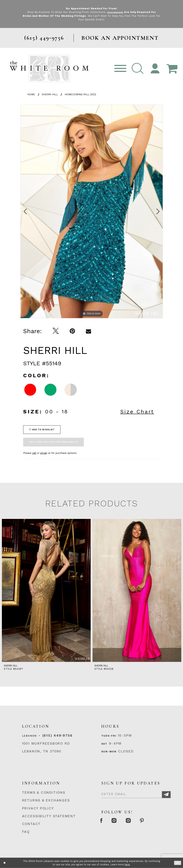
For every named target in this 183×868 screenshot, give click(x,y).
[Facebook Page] (103, 821)
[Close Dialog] (5, 863)
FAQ (26, 832)
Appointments (115, 12)
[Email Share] (88, 331)
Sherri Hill (50, 94)
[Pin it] (72, 331)
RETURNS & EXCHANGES (46, 800)
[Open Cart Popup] (172, 69)
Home (31, 94)
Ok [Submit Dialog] (178, 863)
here (127, 864)
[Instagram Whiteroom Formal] (119, 821)
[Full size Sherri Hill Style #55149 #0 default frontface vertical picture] (92, 211)
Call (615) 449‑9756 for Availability (53, 442)
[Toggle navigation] (120, 69)
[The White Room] (49, 68)
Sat (104, 744)
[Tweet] (56, 331)
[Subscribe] (166, 795)
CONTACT (31, 824)
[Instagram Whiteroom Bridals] (137, 821)
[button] (138, 69)
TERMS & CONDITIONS (44, 792)
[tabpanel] (92, 211)
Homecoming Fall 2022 (80, 94)
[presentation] (46, 590)
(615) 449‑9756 (57, 735)
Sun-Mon (109, 752)
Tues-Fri (109, 736)
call (34, 453)
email (44, 453)
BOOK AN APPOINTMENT (120, 38)
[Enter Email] (136, 793)
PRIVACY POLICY (38, 808)
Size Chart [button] (137, 412)
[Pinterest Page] (154, 821)
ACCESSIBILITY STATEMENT (49, 816)
